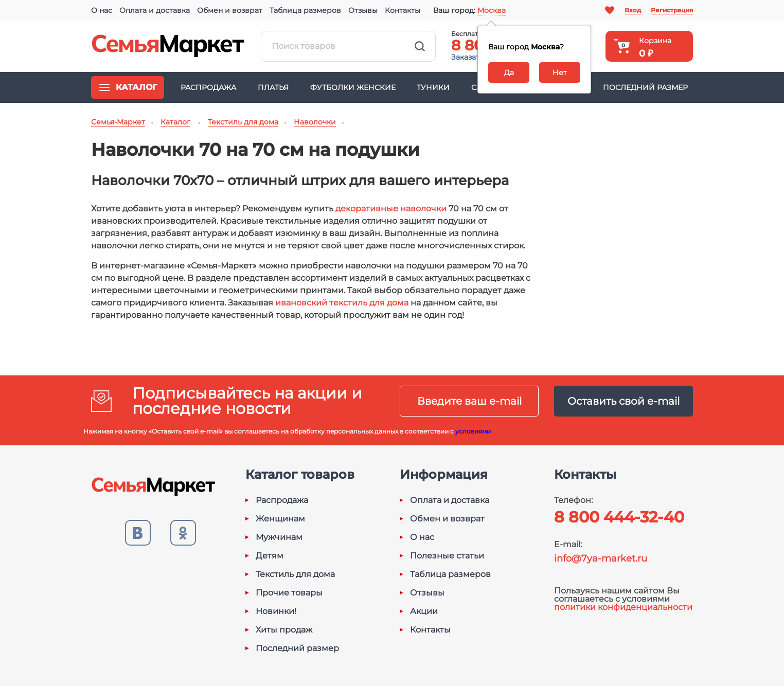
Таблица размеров (305, 10)
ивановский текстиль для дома (342, 303)
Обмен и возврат (230, 10)
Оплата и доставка (155, 10)
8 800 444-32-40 (619, 517)
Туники (433, 87)
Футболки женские (353, 87)
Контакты (403, 10)
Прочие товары (289, 593)
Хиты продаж (284, 630)
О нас (102, 10)
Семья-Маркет (168, 46)
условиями (473, 431)
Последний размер (645, 87)
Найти (420, 46)
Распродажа (208, 87)
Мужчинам (279, 537)
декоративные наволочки (391, 209)
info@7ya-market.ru (601, 558)
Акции (424, 611)
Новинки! (276, 611)
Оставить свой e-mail (623, 401)
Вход (633, 10)
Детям (270, 556)
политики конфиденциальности (623, 607)
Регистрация (672, 10)
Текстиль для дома (295, 574)
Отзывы (363, 10)
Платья (273, 87)
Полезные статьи (447, 556)
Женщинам (280, 519)
